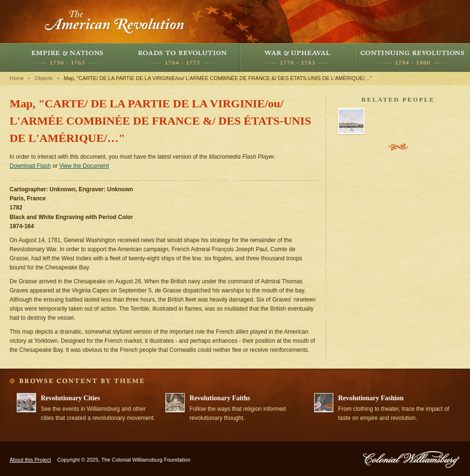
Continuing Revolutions (412, 58)
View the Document (84, 166)
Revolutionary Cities (70, 398)
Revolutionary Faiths (220, 398)
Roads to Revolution (182, 58)
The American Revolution (115, 22)
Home (17, 78)
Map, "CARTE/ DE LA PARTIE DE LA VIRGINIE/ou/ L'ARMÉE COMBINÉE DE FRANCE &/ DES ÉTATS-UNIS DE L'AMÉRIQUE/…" (218, 78)
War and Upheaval (297, 58)
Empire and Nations (67, 58)
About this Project (30, 460)
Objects (43, 78)
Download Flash (30, 166)
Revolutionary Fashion (371, 398)
